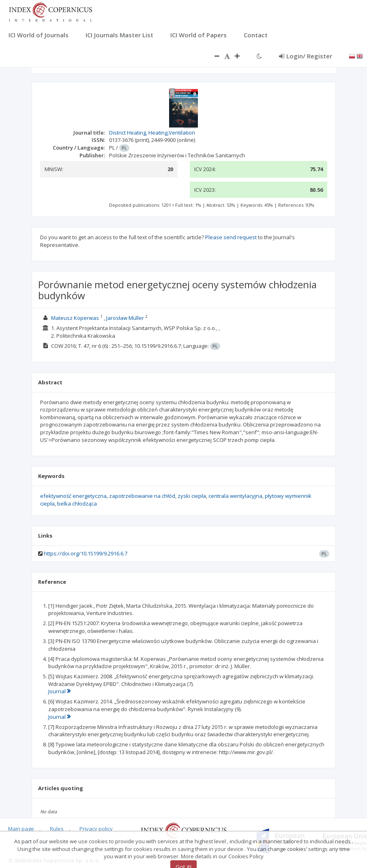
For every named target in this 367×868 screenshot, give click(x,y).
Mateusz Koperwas (75, 318)
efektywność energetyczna (73, 496)
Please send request (231, 237)
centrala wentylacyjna (235, 496)
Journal (59, 691)
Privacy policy (96, 829)
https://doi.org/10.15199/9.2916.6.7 (86, 553)
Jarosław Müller (125, 318)
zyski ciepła (192, 496)
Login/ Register (306, 56)
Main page (21, 829)
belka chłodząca (77, 504)
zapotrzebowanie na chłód (142, 496)
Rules (57, 829)
